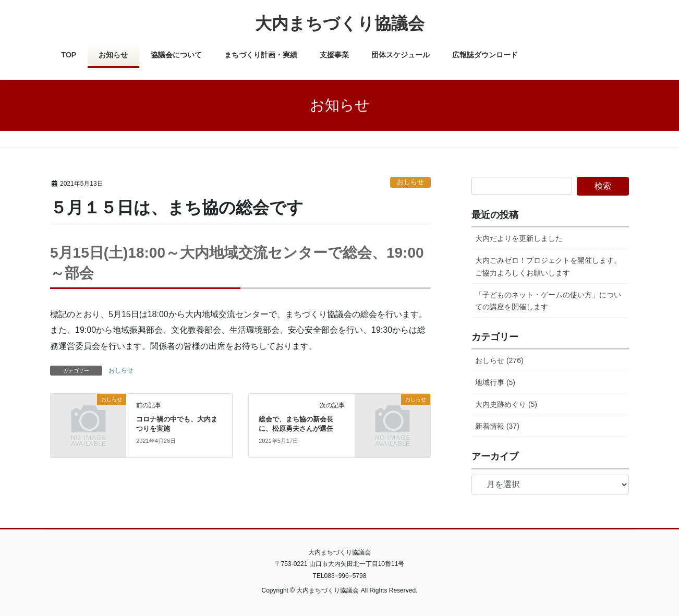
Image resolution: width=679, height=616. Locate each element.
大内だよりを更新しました (519, 238)
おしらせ (410, 182)
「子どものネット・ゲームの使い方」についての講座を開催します (548, 301)
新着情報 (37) (497, 426)
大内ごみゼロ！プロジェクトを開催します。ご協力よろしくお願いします (548, 266)
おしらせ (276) (499, 360)
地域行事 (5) (495, 382)
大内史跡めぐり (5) (506, 404)
